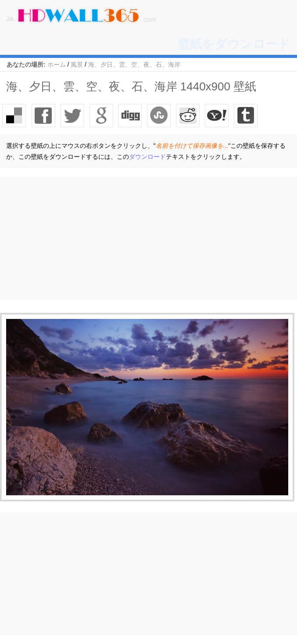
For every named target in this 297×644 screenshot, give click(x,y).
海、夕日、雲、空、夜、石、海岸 (134, 64)
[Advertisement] (148, 238)
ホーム (57, 64)
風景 (77, 64)
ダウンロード (147, 157)
